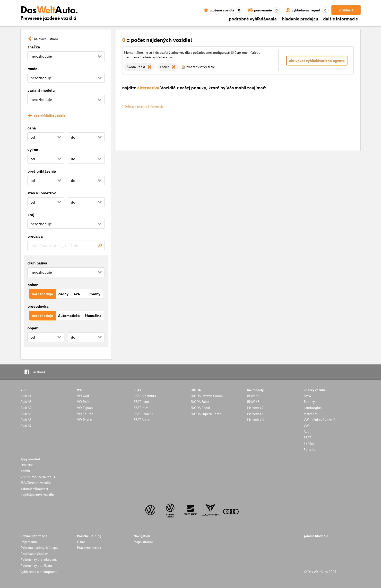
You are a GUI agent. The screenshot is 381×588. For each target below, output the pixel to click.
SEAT (307, 438)
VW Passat (85, 420)
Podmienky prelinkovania (39, 559)
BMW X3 (253, 396)
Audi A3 (26, 402)
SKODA (309, 444)
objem (33, 328)
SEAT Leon (141, 402)
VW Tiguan (85, 408)
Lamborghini (313, 408)
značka (34, 47)
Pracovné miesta (89, 547)
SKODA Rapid (200, 408)
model (33, 69)
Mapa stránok (144, 542)
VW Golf (83, 396)
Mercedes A (255, 420)
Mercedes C (255, 408)
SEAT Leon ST (143, 414)
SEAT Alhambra (145, 396)
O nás (81, 542)
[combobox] (66, 245)
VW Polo (83, 402)
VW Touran (85, 414)
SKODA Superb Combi (206, 414)
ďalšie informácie (341, 19)
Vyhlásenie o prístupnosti (39, 572)
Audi (307, 431)
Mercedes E (255, 414)
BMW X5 (253, 402)
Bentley (309, 402)
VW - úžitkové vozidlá (320, 420)
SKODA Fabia (200, 402)
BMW (308, 396)
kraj (31, 215)
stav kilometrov (42, 193)
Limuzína (27, 465)
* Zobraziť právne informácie (143, 106)
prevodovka (38, 306)
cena (32, 128)
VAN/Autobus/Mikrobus (38, 477)
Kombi (25, 471)
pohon (33, 285)
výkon (33, 150)
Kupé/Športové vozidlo (37, 494)
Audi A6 (26, 420)
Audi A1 (26, 396)
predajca (35, 236)
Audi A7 (26, 426)
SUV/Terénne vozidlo (36, 483)
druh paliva (37, 263)
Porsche (310, 449)
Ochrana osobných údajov (39, 547)
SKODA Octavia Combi (207, 396)
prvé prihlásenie (42, 171)
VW (306, 426)
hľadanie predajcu (300, 19)
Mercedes (311, 414)
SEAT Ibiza (141, 408)
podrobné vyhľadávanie (253, 19)
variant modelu (41, 90)
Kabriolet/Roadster (34, 489)
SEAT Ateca (142, 420)
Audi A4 (26, 408)
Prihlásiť (346, 10)
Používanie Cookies (34, 554)
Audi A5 (26, 414)
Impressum (29, 542)
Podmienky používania (37, 565)
